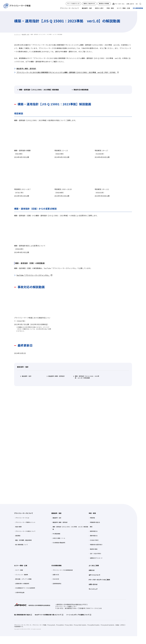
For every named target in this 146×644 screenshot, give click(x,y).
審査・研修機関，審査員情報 (23, 540)
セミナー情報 (19, 570)
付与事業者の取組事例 (59, 543)
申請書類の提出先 (95, 522)
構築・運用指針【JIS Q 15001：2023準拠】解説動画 (39, 90)
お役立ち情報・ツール (59, 538)
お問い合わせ (130, 4)
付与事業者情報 (138, 8)
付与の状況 (56, 579)
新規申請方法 (94, 531)
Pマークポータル (120, 4)
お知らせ (92, 570)
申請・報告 (110, 8)
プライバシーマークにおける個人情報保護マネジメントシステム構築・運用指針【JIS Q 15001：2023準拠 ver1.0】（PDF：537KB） (67, 72)
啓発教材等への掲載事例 (22, 583)
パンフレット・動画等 (22, 575)
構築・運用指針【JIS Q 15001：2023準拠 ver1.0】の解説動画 (87, 377)
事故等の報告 (94, 549)
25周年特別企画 (20, 592)
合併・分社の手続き (96, 553)
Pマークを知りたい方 (73, 3)
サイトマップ (93, 589)
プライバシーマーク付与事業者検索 (63, 570)
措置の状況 (56, 575)
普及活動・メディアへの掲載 (23, 579)
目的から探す (99, 8)
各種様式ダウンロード (96, 558)
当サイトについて (95, 575)
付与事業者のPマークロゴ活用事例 (25, 588)
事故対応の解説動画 (81, 90)
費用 (91, 527)
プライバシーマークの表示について (25, 531)
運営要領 (18, 536)
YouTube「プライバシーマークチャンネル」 (33, 275)
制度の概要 (18, 527)
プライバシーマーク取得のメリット (25, 522)
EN (137, 4)
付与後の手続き (94, 540)
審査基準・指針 (87, 8)
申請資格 (92, 518)
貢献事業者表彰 (57, 583)
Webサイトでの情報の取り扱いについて (48, 615)
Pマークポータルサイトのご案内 (99, 580)
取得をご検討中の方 (89, 3)
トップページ (17, 34)
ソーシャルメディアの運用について (78, 615)
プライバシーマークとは (22, 518)
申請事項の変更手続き (96, 545)
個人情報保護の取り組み (22, 615)
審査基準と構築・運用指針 (26, 69)
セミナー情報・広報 (123, 8)
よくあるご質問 (94, 565)
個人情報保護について (22, 545)
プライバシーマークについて (69, 8)
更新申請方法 (94, 536)
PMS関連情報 (56, 534)
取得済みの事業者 (104, 3)
